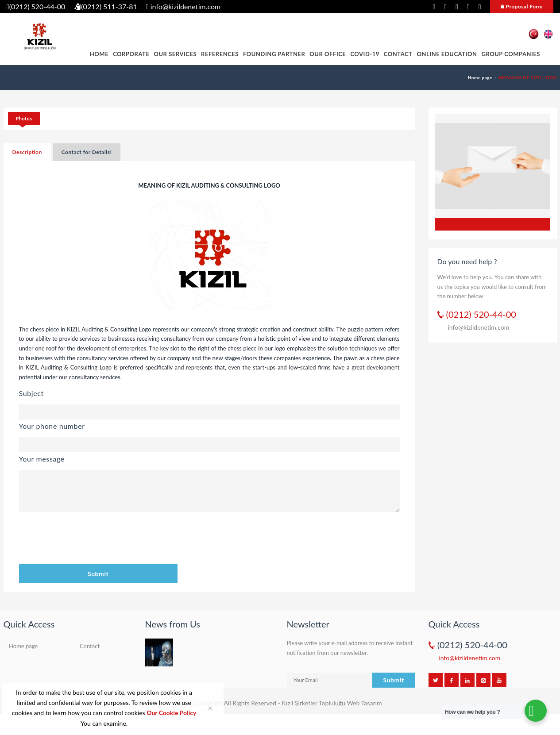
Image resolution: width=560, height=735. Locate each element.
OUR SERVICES (175, 54)
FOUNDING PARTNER (274, 54)
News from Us (173, 624)
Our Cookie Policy (171, 713)
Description (27, 152)
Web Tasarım (364, 703)
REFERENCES (220, 54)
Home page (480, 77)
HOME (99, 54)
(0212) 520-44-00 (36, 6)
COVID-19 (365, 54)
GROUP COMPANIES (511, 54)
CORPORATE (131, 54)
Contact (398, 54)
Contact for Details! (87, 152)
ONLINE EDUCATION (447, 54)
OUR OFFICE (328, 54)
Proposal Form (522, 6)
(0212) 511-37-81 (106, 6)
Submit (98, 574)
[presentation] (86, 539)
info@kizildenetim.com (183, 6)
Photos (24, 118)
